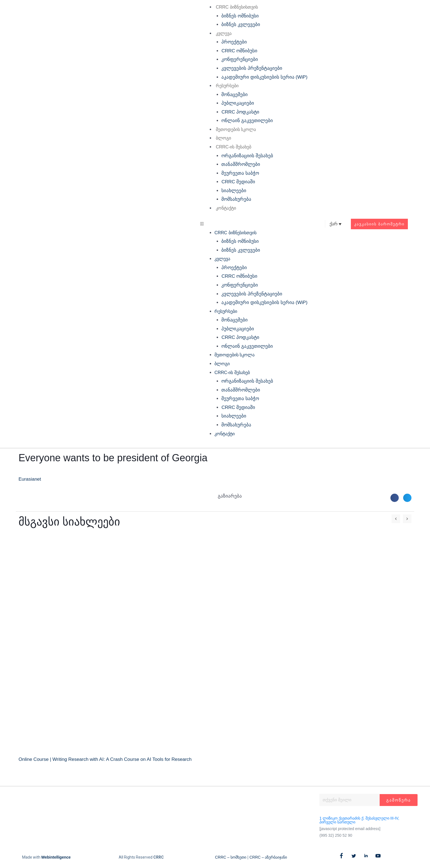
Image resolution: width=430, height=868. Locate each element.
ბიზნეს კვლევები (241, 25)
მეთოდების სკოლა (236, 129)
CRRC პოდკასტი (240, 112)
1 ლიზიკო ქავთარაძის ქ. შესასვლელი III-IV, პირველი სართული (359, 820)
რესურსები (227, 86)
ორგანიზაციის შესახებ (247, 156)
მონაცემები (235, 95)
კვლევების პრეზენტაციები (252, 68)
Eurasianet (30, 479)
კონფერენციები (240, 59)
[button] (254, 224)
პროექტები (234, 42)
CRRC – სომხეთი (231, 857)
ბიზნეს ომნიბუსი (240, 16)
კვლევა (224, 33)
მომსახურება (236, 199)
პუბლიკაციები (238, 103)
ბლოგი (223, 138)
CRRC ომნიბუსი (239, 51)
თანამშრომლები (241, 164)
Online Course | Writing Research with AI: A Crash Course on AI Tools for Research (105, 759)
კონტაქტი (226, 208)
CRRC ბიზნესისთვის (237, 7)
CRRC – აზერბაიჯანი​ (268, 857)
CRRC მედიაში (238, 182)
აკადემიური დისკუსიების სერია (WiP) (264, 77)
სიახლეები (234, 191)
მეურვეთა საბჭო (240, 173)
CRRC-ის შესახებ (234, 147)
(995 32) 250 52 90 (336, 835)
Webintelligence (56, 857)
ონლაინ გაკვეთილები (247, 121)
